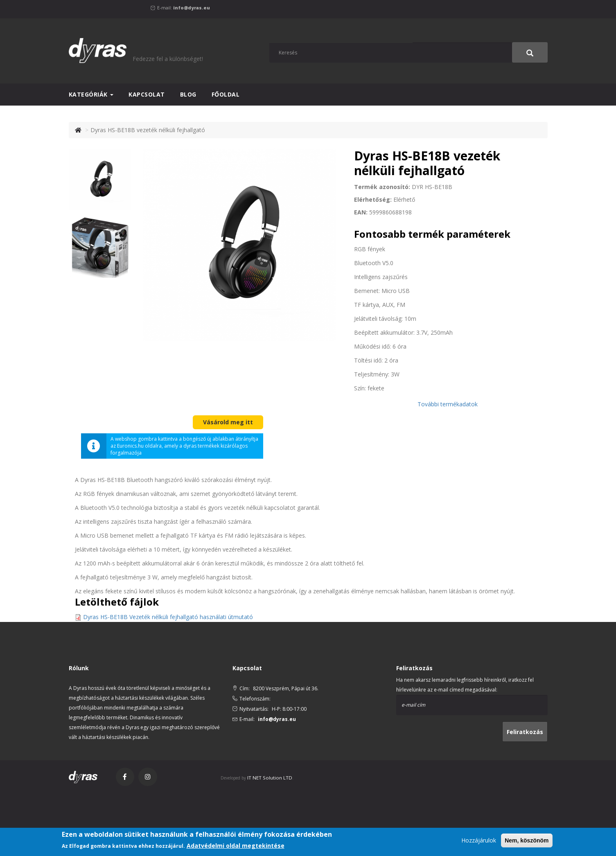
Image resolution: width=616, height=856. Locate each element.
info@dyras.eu (192, 8)
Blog (188, 94)
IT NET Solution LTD (270, 778)
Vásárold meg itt (228, 422)
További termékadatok (448, 404)
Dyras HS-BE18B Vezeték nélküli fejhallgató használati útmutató (168, 617)
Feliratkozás (525, 732)
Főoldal (226, 94)
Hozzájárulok (479, 840)
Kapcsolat (147, 94)
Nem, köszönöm (527, 840)
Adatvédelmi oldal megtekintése (236, 846)
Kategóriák (91, 94)
